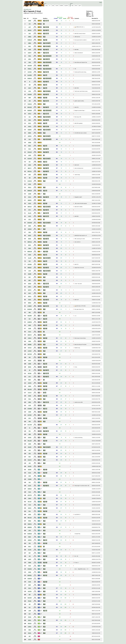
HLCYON (30, 425)
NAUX (30, 361)
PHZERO (30, 569)
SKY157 (30, 502)
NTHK (30, 184)
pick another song (27, 9)
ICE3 (30, 454)
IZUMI (30, 328)
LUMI (30, 611)
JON (30, 101)
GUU (30, 450)
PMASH (30, 623)
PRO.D (30, 187)
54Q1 (30, 232)
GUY (30, 614)
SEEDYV (30, 335)
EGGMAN (30, 309)
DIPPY (30, 287)
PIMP (30, 98)
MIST (30, 280)
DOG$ (30, 396)
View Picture (75, 27)
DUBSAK (30, 78)
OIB (30, 85)
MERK (30, 133)
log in (101, 2)
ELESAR (30, 159)
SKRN (30, 572)
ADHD (30, 444)
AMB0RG (30, 527)
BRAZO (30, 30)
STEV (30, 418)
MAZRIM (30, 316)
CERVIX (30, 136)
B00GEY (30, 268)
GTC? (30, 210)
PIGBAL (30, 69)
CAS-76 (30, 393)
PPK (30, 431)
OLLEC (30, 213)
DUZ (30, 482)
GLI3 (30, 139)
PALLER (30, 441)
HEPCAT (30, 207)
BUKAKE (30, 107)
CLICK (30, 486)
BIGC (30, 46)
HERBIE (30, 345)
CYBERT (30, 306)
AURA (30, 514)
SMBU (30, 43)
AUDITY (30, 53)
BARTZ (30, 290)
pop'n (80, 6)
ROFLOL (30, 171)
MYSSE (30, 373)
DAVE (30, 582)
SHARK (30, 470)
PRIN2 (30, 521)
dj (50, 6)
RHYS (30, 123)
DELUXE (30, 389)
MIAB (30, 248)
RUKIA (30, 633)
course (57, 6)
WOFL (30, 245)
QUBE (30, 364)
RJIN (30, 62)
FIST (30, 261)
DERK (30, 226)
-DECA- (30, 296)
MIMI (30, 434)
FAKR (30, 50)
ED (30, 370)
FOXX (30, 566)
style (53, 6)
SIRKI (30, 402)
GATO (30, 216)
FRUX (30, 56)
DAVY (30, 293)
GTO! (30, 219)
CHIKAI (30, 338)
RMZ (30, 312)
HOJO (30, 203)
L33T (30, 27)
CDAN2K (30, 264)
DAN (30, 34)
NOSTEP (30, 598)
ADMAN (30, 540)
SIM (30, 178)
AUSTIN (30, 591)
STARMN (30, 409)
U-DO (30, 271)
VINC (30, 421)
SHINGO (30, 489)
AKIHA (30, 126)
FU (30, 428)
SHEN (30, 341)
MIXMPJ (30, 200)
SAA (30, 117)
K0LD (30, 149)
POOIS (30, 617)
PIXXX (30, 300)
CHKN (30, 21)
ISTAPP (30, 466)
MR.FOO (30, 518)
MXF (30, 553)
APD (30, 463)
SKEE (30, 325)
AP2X (30, 91)
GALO (30, 332)
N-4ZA (30, 473)
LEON (30, 155)
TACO (30, 492)
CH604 (30, 498)
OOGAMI (30, 66)
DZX (30, 319)
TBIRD (30, 563)
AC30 (30, 405)
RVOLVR (30, 152)
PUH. (30, 511)
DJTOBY (30, 415)
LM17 (30, 175)
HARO (30, 255)
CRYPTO (30, 495)
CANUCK (30, 181)
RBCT (30, 380)
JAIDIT (30, 559)
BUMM (30, 274)
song (46, 6)
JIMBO (30, 37)
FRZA (30, 399)
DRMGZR (30, 191)
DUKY (30, 547)
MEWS (30, 367)
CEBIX (30, 386)
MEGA (30, 620)
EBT (30, 595)
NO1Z (30, 588)
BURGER (30, 110)
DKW (30, 476)
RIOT (30, 457)
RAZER (30, 447)
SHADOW (30, 223)
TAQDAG (30, 104)
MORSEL (30, 575)
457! (30, 162)
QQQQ (30, 284)
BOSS (30, 236)
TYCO (30, 505)
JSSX (30, 530)
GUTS (30, 640)
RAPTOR (30, 354)
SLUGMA (30, 75)
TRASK (30, 601)
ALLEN (30, 258)
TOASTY (30, 460)
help (72, 6)
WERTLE (30, 242)
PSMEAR (30, 40)
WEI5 (30, 630)
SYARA (30, 438)
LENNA (30, 627)
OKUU (30, 197)
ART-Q (30, 114)
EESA (30, 146)
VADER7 (30, 130)
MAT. (30, 277)
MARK (30, 239)
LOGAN (30, 351)
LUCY (30, 377)
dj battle (61, 6)
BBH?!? (30, 168)
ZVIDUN (30, 229)
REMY (30, 537)
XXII (30, 556)
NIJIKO (30, 508)
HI (30, 82)
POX (30, 543)
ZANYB (30, 383)
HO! (30, 604)
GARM (30, 194)
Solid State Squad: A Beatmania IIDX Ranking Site (34, 4)
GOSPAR (30, 579)
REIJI (30, 120)
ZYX (30, 24)
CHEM (30, 412)
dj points (66, 6)
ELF (30, 607)
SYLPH (30, 550)
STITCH (30, 348)
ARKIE (30, 143)
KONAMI (30, 94)
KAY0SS (30, 72)
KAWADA (30, 534)
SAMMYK (30, 322)
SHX (30, 357)
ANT (30, 636)
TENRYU (30, 524)
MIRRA (30, 303)
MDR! (30, 585)
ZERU (30, 59)
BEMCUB (30, 252)
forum (76, 6)
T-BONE (30, 479)
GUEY (30, 88)
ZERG (30, 165)
